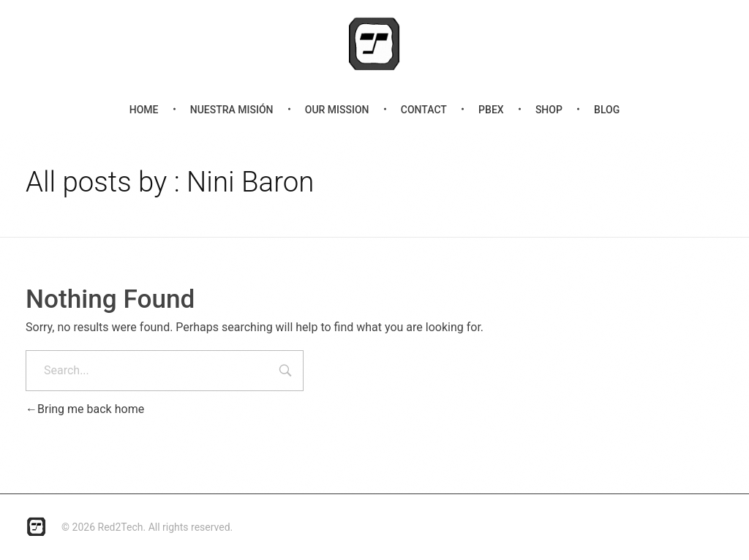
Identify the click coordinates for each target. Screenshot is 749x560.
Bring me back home (85, 409)
